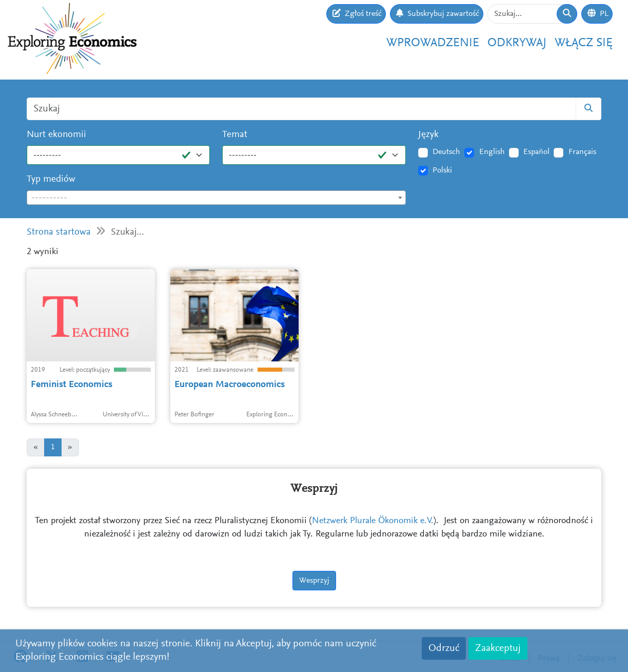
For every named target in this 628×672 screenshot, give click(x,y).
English (492, 152)
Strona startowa (59, 232)
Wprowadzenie (433, 43)
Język (428, 135)
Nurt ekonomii (56, 135)
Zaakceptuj (498, 648)
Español (536, 152)
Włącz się (584, 43)
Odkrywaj (517, 43)
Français (582, 152)
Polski (442, 170)
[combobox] (216, 198)
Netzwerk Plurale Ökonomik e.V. (373, 521)
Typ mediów (51, 179)
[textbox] (216, 198)
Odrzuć (444, 648)
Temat (235, 135)
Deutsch (446, 152)
